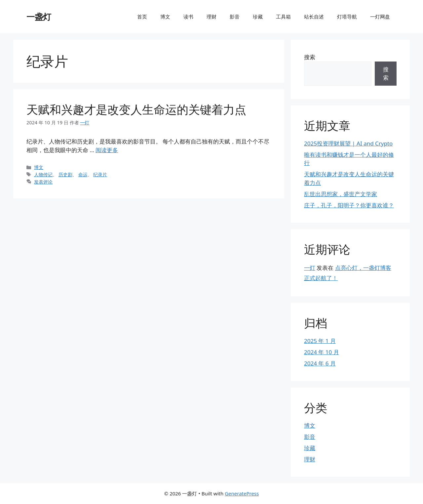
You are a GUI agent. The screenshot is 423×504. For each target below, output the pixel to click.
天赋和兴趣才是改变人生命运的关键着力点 (136, 109)
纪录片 (100, 174)
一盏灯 (39, 17)
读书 (188, 17)
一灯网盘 (380, 17)
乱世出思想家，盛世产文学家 (341, 194)
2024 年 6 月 (320, 363)
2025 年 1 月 (320, 341)
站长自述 (314, 17)
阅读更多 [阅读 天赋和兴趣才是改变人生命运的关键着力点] (107, 150)
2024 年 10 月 (322, 352)
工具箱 (283, 17)
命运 (83, 174)
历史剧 (65, 174)
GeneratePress (242, 493)
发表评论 (43, 182)
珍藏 (258, 17)
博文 (165, 17)
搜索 (310, 57)
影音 (235, 17)
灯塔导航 (347, 17)
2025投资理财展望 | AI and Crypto (348, 143)
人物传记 (43, 174)
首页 (142, 17)
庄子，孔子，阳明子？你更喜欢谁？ (349, 205)
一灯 (310, 268)
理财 (211, 17)
